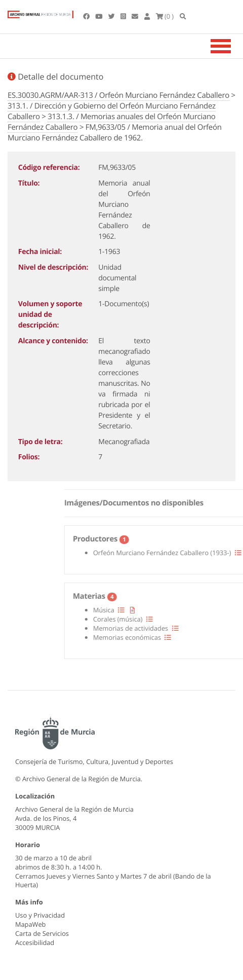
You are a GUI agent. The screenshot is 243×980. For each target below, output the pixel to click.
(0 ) (165, 16)
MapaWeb (30, 924)
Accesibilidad (35, 942)
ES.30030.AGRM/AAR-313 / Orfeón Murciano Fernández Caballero (118, 95)
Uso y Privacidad (40, 915)
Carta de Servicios (42, 933)
